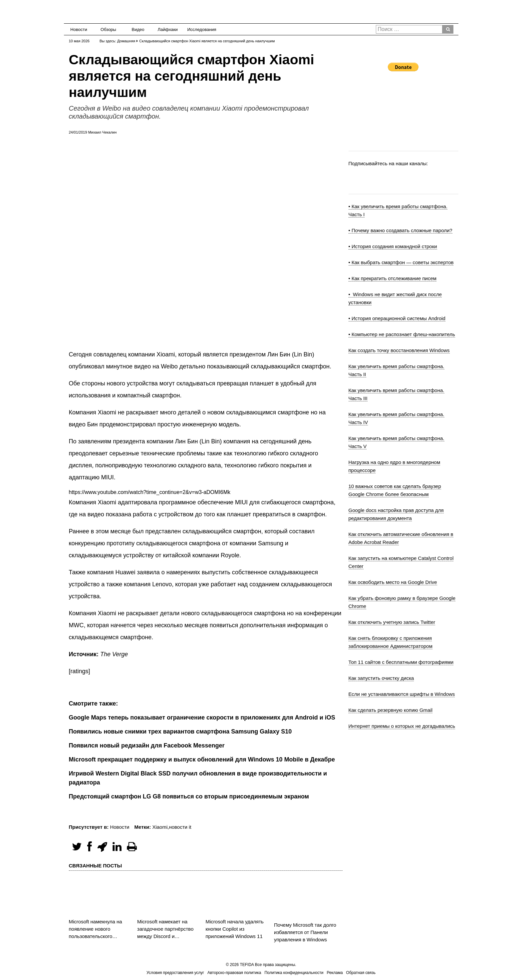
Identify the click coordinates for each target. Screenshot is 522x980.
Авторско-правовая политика (234, 973)
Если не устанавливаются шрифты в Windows (402, 694)
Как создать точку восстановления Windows (399, 350)
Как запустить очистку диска (381, 678)
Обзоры (108, 29)
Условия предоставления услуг (175, 973)
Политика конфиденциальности (294, 973)
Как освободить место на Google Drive (393, 582)
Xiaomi (160, 827)
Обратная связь (361, 973)
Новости (79, 29)
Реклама (335, 973)
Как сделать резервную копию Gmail (391, 710)
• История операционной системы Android (397, 318)
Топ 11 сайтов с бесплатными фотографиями (401, 662)
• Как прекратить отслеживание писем (393, 278)
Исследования (200, 29)
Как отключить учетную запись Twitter (392, 622)
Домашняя (126, 41)
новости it (180, 827)
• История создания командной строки (393, 246)
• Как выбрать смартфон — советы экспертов (401, 262)
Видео (138, 29)
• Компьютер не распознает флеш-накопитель (402, 334)
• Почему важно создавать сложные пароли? (400, 230)
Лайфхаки (168, 29)
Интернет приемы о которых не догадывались (402, 726)
